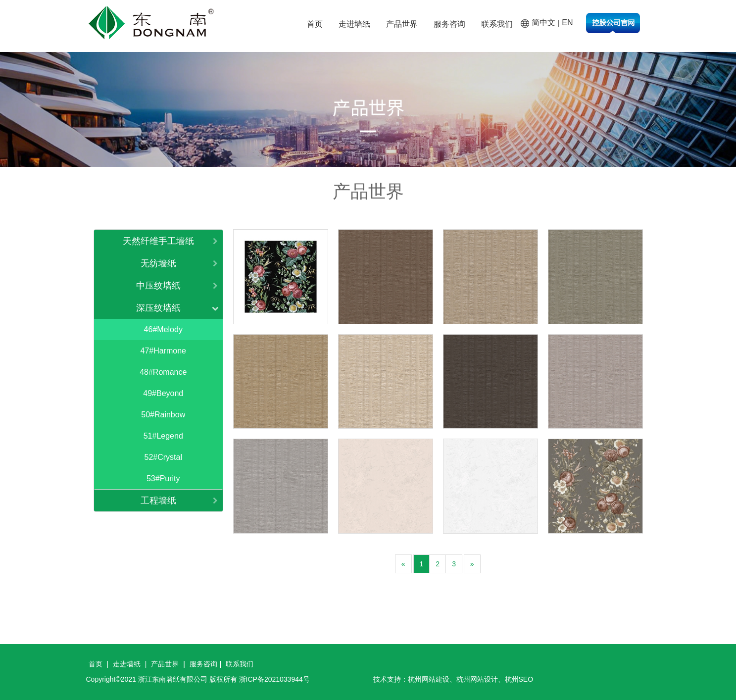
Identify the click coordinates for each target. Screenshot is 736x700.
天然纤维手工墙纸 (158, 241)
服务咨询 (449, 24)
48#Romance (163, 372)
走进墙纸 (354, 24)
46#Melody (163, 329)
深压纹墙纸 (158, 308)
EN (567, 23)
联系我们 (497, 24)
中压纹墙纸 (158, 286)
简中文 (543, 23)
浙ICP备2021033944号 (274, 679)
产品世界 (402, 24)
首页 (315, 24)
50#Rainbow (163, 415)
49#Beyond (163, 393)
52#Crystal (163, 457)
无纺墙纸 (158, 263)
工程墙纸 (158, 500)
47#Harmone (164, 351)
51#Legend (163, 436)
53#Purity (163, 478)
